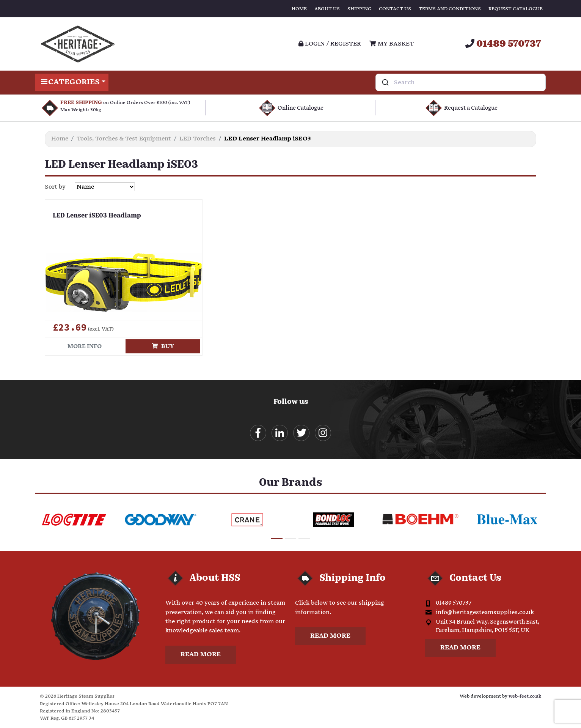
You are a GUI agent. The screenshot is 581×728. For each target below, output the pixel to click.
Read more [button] (201, 655)
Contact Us (395, 9)
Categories (72, 82)
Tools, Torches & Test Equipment (124, 139)
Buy (163, 346)
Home (299, 9)
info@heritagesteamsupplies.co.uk (485, 612)
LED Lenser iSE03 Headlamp (97, 216)
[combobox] (461, 82)
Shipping (359, 9)
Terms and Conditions (450, 9)
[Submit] (385, 82)
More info (85, 346)
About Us (327, 9)
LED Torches (198, 139)
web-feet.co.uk (525, 696)
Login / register (330, 44)
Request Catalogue (516, 9)
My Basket (391, 44)
